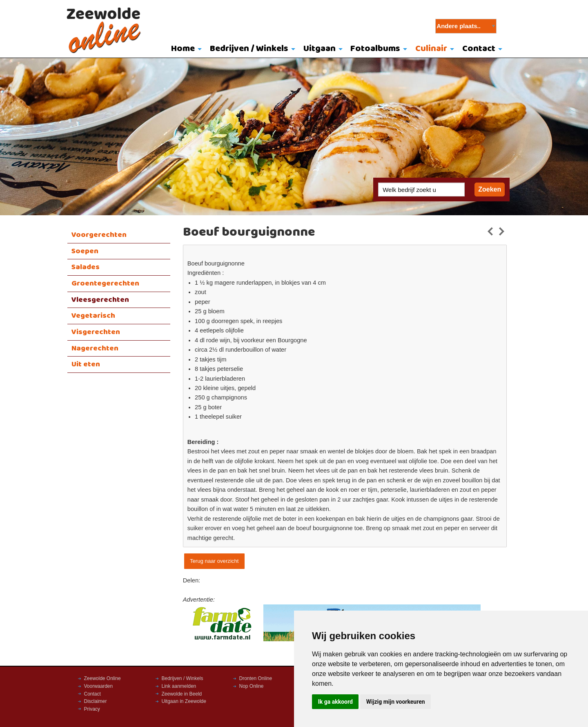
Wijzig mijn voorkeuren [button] (396, 702)
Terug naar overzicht (214, 561)
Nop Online (252, 686)
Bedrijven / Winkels (249, 49)
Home (183, 49)
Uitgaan (320, 49)
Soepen (85, 251)
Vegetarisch (93, 316)
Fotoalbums (375, 49)
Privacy (92, 709)
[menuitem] (185, 49)
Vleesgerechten (100, 300)
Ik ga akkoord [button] (335, 702)
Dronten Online (256, 678)
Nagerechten (95, 348)
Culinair (431, 49)
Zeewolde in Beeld (182, 694)
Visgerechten (96, 332)
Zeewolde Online (102, 678)
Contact (479, 49)
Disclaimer (96, 701)
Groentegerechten (105, 283)
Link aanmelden (179, 686)
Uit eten (86, 364)
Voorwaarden (99, 686)
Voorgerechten (99, 235)
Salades (86, 267)
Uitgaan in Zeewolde (184, 701)
